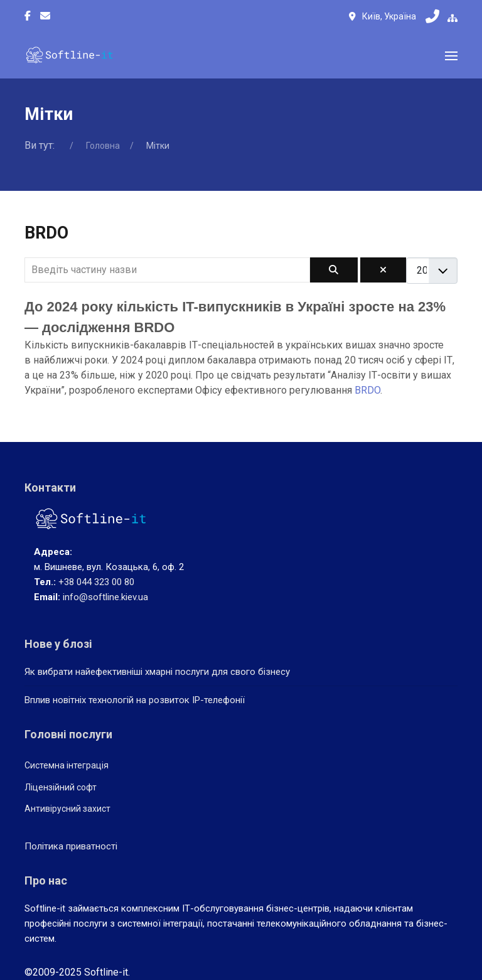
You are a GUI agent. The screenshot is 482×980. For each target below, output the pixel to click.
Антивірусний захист (67, 809)
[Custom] (45, 16)
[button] (451, 56)
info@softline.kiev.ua (105, 597)
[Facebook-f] (28, 16)
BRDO (367, 390)
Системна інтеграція (67, 765)
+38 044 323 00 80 (96, 582)
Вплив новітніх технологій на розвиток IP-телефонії (135, 700)
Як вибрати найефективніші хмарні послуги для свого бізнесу (157, 672)
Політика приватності (71, 846)
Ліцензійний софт (61, 787)
